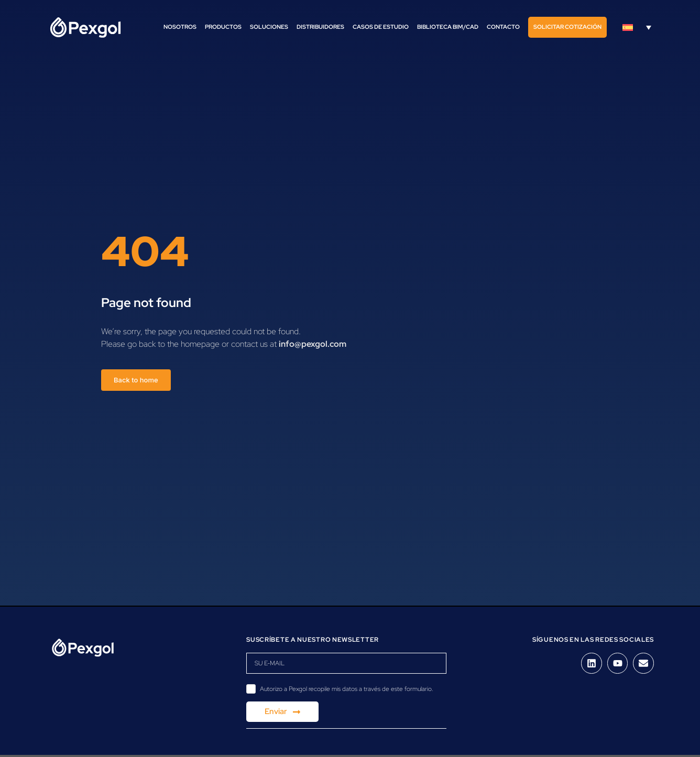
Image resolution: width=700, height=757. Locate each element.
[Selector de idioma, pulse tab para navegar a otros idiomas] (637, 27)
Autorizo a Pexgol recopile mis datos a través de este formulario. (347, 689)
